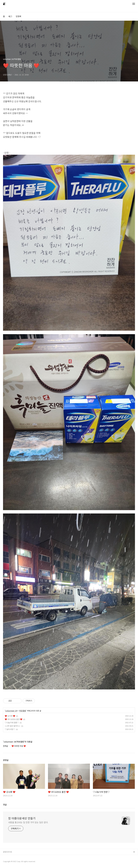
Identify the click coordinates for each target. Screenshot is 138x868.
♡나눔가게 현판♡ (12, 722)
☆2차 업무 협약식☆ (13, 726)
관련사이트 (8, 852)
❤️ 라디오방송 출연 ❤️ (14, 719)
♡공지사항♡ (10, 729)
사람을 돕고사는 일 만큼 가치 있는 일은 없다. (28, 822)
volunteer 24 (11, 711)
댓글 (5, 805)
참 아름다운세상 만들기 (22, 818)
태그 (10, 16)
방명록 (19, 16)
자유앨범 (22, 711)
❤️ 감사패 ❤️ (10, 716)
